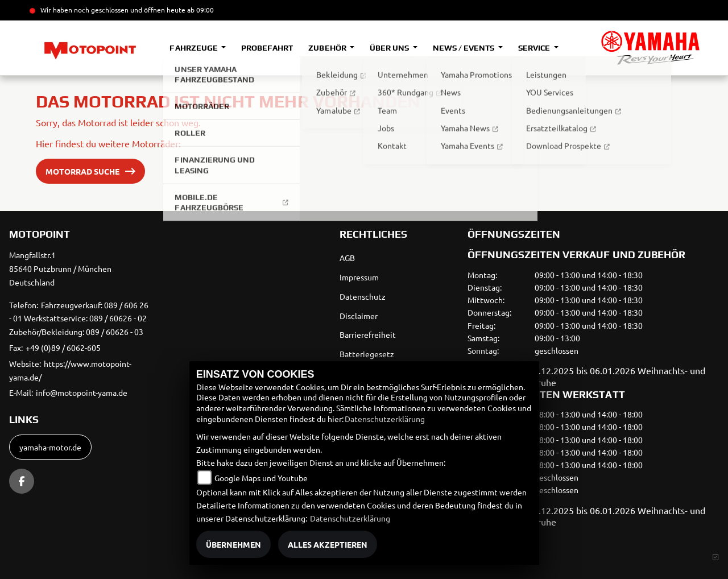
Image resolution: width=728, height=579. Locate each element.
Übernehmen (233, 544)
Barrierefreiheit (368, 334)
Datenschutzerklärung (385, 419)
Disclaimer (359, 316)
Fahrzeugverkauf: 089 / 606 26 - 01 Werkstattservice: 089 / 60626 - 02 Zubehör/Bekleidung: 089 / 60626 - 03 (79, 319)
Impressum (359, 277)
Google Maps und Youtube (261, 478)
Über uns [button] (390, 48)
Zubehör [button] (328, 48)
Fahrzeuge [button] (194, 48)
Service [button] (535, 48)
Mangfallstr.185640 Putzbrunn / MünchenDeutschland (60, 268)
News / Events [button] (464, 48)
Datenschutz (363, 296)
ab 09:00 (200, 10)
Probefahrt (267, 48)
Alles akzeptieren (328, 544)
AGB (347, 258)
